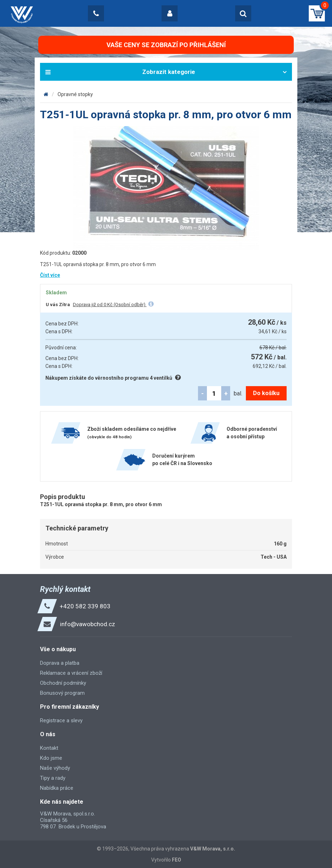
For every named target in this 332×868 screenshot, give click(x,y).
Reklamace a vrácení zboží (71, 673)
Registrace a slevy (61, 720)
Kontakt (49, 748)
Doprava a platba (60, 663)
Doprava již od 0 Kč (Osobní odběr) (110, 305)
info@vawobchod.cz (88, 624)
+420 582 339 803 (85, 606)
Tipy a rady (53, 778)
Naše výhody (55, 768)
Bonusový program (62, 693)
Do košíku (266, 393)
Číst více (50, 275)
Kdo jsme (51, 758)
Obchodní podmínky (63, 683)
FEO (177, 860)
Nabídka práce (57, 788)
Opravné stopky (75, 94)
